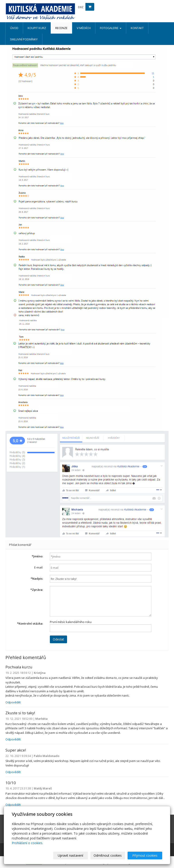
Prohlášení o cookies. (27, 843)
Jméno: (37, 556)
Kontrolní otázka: (30, 623)
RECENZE (61, 28)
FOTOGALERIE (111, 28)
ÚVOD (14, 28)
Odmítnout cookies (108, 855)
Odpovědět (13, 702)
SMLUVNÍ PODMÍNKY (24, 39)
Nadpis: (37, 579)
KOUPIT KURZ (37, 28)
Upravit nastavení (70, 855)
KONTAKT (137, 28)
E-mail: (39, 567)
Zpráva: (37, 590)
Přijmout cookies (145, 855)
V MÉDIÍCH (84, 28)
